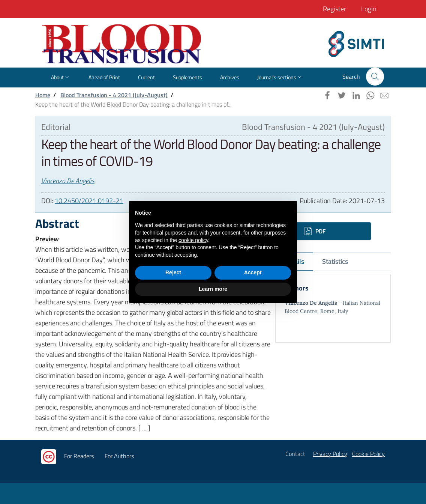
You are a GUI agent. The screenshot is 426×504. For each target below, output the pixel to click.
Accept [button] (253, 272)
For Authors (119, 456)
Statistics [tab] (335, 261)
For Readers (79, 456)
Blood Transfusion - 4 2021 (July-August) (114, 95)
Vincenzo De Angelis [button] (68, 181)
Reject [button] (173, 272)
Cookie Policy (368, 454)
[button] (375, 77)
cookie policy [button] (193, 240)
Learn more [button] (213, 289)
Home (43, 95)
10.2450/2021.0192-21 (89, 201)
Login (369, 9)
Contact (295, 454)
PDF (315, 231)
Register (334, 9)
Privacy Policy (330, 454)
